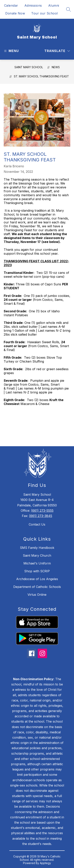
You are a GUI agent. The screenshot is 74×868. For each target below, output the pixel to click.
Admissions (33, 5)
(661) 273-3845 (41, 516)
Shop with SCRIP (37, 571)
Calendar (11, 5)
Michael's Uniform (37, 563)
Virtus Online (37, 595)
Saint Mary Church (37, 555)
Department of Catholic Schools (37, 587)
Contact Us (37, 524)
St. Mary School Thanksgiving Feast (41, 76)
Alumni (54, 5)
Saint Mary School (29, 67)
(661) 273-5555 (42, 511)
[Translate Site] (57, 51)
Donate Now (15, 13)
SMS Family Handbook (37, 548)
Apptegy (45, 863)
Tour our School (45, 13)
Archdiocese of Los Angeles (37, 579)
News (56, 67)
